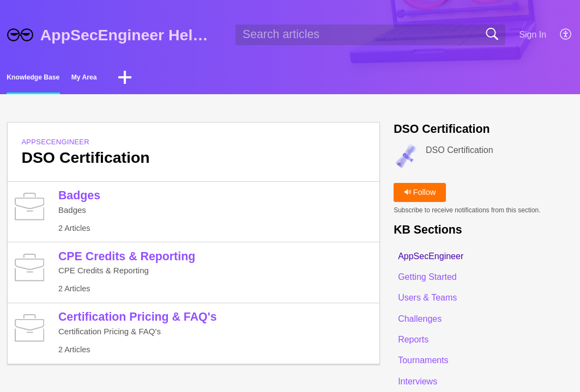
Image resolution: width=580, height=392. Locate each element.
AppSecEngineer (55, 145)
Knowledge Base (61, 79)
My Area (151, 79)
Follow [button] (420, 195)
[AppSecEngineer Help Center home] (20, 35)
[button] (566, 35)
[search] (370, 35)
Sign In (533, 35)
